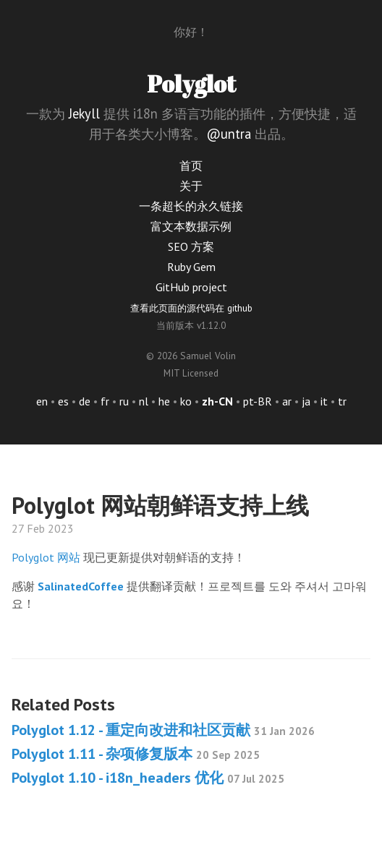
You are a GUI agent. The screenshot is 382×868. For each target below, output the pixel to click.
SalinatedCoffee (81, 586)
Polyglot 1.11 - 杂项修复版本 (136, 754)
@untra (229, 134)
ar (287, 401)
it (324, 401)
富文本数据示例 (191, 226)
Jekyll (84, 113)
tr (342, 401)
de (85, 401)
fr (105, 401)
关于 (191, 186)
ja (306, 401)
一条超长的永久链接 (191, 206)
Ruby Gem (191, 267)
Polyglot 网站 (46, 557)
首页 (191, 166)
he (164, 401)
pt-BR (258, 401)
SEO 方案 (191, 246)
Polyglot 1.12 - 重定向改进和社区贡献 (163, 730)
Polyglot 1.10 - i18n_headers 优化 (148, 778)
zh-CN (217, 401)
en (42, 401)
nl (144, 401)
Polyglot (191, 83)
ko (186, 401)
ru (124, 401)
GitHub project (191, 287)
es (63, 401)
